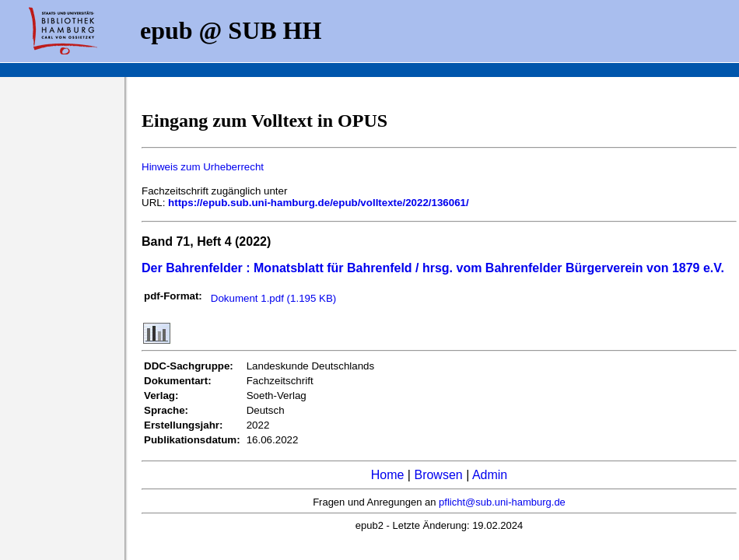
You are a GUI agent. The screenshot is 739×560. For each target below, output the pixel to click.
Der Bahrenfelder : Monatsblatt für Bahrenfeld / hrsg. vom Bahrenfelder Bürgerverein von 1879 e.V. (433, 268)
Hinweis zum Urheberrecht (203, 167)
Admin (490, 475)
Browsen (438, 475)
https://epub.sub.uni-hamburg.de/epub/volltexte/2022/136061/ (319, 203)
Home (388, 475)
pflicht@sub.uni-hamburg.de (502, 502)
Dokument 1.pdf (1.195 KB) (274, 298)
